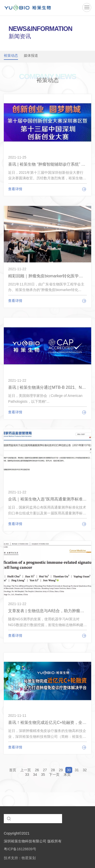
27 (45, 770)
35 (43, 775)
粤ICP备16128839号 (20, 849)
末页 (67, 775)
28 (53, 770)
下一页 (54, 775)
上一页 (26, 770)
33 (27, 775)
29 (61, 770)
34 (35, 775)
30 (69, 770)
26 (37, 770)
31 (77, 770)
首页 (13, 770)
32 (85, 770)
